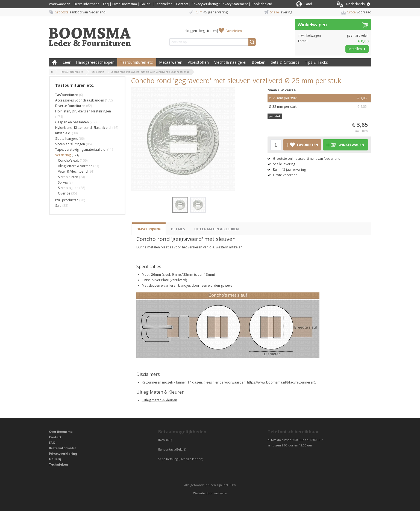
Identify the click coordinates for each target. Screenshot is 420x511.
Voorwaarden (60, 4)
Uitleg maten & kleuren (159, 400)
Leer (67, 62)
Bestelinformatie (87, 4)
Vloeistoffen (198, 62)
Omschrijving (149, 229)
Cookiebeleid (262, 4)
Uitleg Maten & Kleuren (217, 229)
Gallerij (146, 4)
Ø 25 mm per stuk (319, 98)
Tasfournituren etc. (137, 62)
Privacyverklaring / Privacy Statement (220, 4)
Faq (106, 4)
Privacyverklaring (63, 453)
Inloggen (190, 31)
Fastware (220, 493)
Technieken (164, 4)
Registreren (208, 31)
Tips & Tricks (316, 62)
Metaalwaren (171, 62)
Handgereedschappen (95, 62)
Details (178, 229)
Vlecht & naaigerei (230, 62)
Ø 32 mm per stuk (319, 107)
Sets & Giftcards (285, 62)
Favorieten (234, 31)
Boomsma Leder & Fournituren (54, 62)
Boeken (259, 62)
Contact (182, 4)
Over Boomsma (125, 4)
